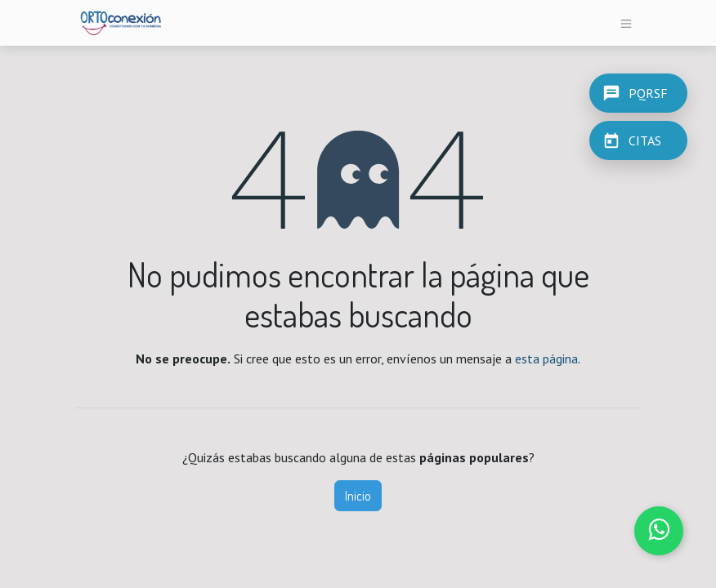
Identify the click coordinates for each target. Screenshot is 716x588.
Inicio (358, 496)
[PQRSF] (638, 93)
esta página (546, 359)
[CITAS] (638, 140)
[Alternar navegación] (626, 23)
